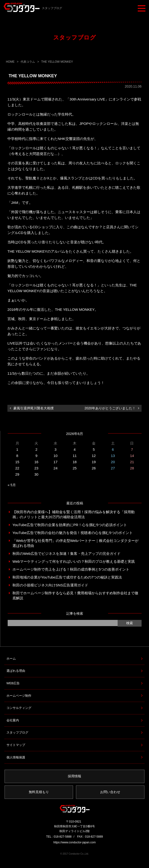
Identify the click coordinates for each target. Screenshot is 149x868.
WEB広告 (13, 683)
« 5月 (12, 485)
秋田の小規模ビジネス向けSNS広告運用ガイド (50, 585)
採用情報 (74, 776)
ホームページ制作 (19, 696)
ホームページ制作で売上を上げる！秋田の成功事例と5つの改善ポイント (71, 569)
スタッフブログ (17, 732)
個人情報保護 (16, 757)
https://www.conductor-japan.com (75, 842)
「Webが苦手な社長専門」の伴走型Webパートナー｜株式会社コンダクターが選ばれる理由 (75, 543)
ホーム (11, 659)
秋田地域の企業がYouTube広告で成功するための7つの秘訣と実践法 (67, 577)
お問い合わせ (110, 792)
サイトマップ (16, 745)
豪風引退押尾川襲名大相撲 (34, 408)
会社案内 (13, 720)
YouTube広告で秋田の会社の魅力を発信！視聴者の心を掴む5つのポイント (73, 533)
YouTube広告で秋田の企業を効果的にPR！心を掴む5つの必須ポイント (70, 525)
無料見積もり (39, 792)
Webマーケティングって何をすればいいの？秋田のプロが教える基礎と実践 (74, 561)
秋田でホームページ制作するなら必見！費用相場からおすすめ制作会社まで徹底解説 (75, 595)
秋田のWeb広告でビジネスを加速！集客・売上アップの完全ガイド (66, 554)
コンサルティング (19, 708)
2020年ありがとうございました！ (110, 408)
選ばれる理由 (16, 671)
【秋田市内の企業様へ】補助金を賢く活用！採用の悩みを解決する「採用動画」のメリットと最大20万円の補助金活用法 (74, 514)
